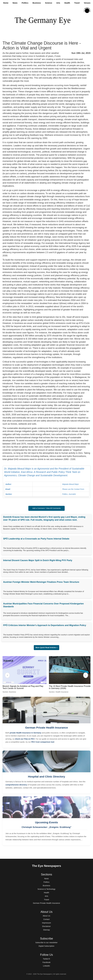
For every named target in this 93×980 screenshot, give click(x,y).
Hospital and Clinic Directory (46, 777)
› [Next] (86, 675)
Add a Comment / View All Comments (46, 508)
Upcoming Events (46, 822)
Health (67, 3)
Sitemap (47, 930)
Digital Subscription (46, 946)
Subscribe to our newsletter (46, 943)
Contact (46, 919)
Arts (58, 3)
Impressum (46, 923)
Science (49, 3)
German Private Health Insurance (46, 728)
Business (37, 3)
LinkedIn (47, 966)
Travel (77, 3)
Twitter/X (47, 959)
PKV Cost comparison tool (43, 742)
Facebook (46, 962)
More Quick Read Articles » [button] (47, 648)
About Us (46, 916)
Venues (87, 3)
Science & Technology (46, 889)
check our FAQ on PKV (25, 739)
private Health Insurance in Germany (25, 733)
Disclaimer (46, 926)
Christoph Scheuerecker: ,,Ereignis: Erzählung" (47, 827)
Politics (25, 3)
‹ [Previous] (7, 675)
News (15, 3)
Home (6, 3)
